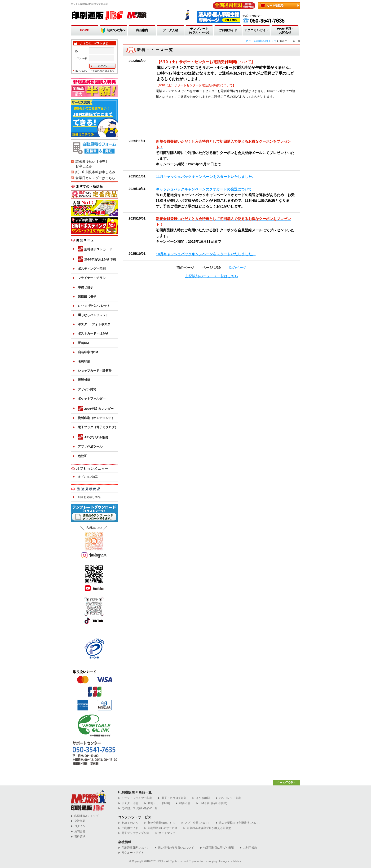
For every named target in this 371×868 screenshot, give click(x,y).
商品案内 (142, 30)
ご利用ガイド (228, 30)
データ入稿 (170, 30)
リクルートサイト (131, 853)
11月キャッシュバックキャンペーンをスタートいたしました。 (206, 177)
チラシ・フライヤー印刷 (135, 798)
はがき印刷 (201, 798)
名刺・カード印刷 (157, 803)
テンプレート (199, 31)
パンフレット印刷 (228, 798)
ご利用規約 (248, 848)
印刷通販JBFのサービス (161, 828)
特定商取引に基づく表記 (217, 848)
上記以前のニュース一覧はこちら (212, 276)
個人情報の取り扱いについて (174, 848)
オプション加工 (88, 477)
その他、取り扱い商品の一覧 (138, 808)
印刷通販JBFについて (133, 848)
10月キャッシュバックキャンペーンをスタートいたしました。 (206, 254)
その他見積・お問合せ (285, 31)
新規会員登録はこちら (160, 823)
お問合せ (78, 831)
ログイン (78, 826)
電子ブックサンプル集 (134, 833)
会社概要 (78, 821)
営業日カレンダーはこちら (95, 178)
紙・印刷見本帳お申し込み (95, 172)
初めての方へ (116, 30)
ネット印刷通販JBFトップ (261, 41)
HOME (85, 30)
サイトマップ (165, 833)
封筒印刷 (183, 803)
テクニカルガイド (256, 30)
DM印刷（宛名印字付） (212, 803)
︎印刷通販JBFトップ (85, 816)
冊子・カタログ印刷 (172, 798)
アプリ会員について (195, 823)
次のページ (238, 268)
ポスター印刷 (128, 803)
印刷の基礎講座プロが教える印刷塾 (207, 828)
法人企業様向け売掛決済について (238, 823)
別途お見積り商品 (89, 497)
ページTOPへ (287, 783)
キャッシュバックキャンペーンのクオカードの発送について (204, 189)
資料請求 (78, 837)
